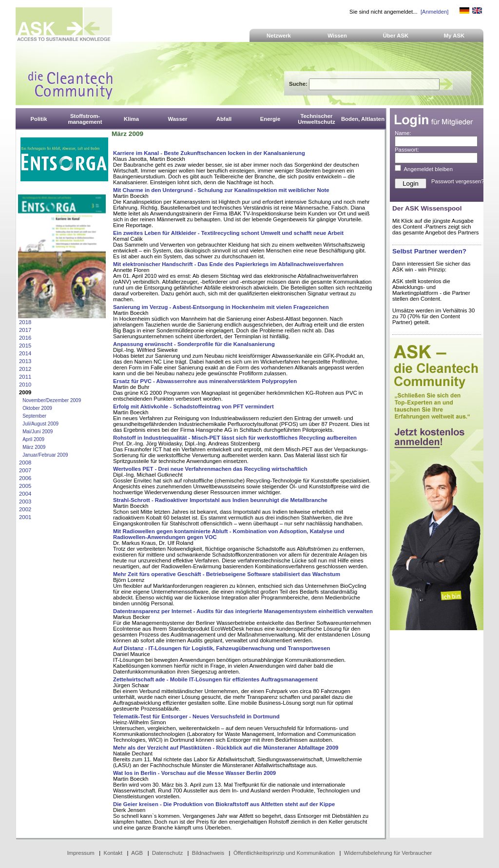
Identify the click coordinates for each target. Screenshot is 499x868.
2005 (25, 486)
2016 (25, 338)
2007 (25, 470)
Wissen (337, 36)
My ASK (454, 36)
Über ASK (396, 36)
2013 (25, 361)
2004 (25, 494)
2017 (25, 330)
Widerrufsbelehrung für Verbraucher (388, 853)
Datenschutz (167, 853)
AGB (137, 853)
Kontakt (113, 853)
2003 (25, 502)
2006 (25, 478)
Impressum (81, 853)
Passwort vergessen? (458, 181)
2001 (25, 517)
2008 (25, 463)
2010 (25, 385)
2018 (25, 322)
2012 (25, 369)
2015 (25, 346)
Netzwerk (279, 36)
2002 (25, 509)
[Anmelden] (434, 12)
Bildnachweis (208, 853)
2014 (25, 353)
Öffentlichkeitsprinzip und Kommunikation (284, 853)
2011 (25, 377)
